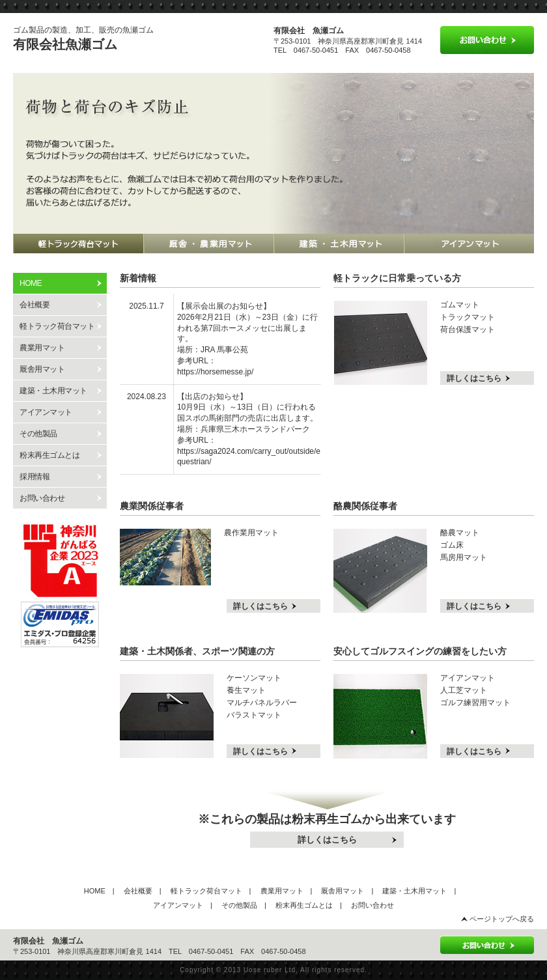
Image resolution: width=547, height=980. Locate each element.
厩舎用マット (42, 369)
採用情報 (35, 477)
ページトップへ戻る (502, 919)
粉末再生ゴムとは (49, 455)
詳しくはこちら (474, 378)
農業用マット (42, 348)
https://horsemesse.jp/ (215, 372)
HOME (95, 891)
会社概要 (35, 305)
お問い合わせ (42, 498)
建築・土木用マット (53, 391)
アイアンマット (46, 412)
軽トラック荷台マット (57, 326)
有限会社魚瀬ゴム (65, 44)
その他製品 (38, 434)
